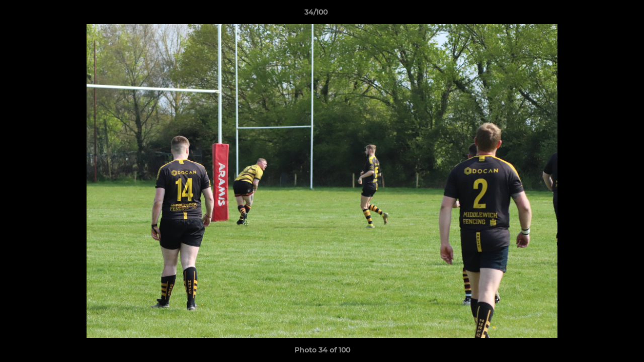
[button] (602, 15)
